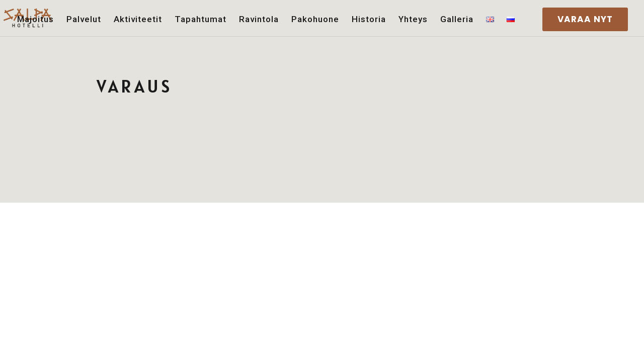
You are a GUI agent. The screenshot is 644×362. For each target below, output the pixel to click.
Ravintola (259, 20)
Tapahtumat (200, 20)
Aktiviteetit (138, 20)
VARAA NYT (585, 19)
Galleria (457, 20)
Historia (369, 20)
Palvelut (84, 20)
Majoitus (35, 20)
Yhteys (413, 20)
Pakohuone (315, 20)
